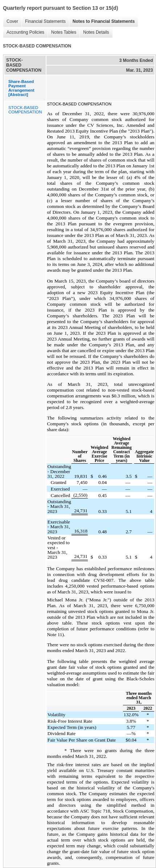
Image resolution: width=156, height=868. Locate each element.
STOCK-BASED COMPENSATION (25, 110)
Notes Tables (62, 32)
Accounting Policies (24, 32)
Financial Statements (44, 22)
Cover (11, 22)
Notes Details (94, 32)
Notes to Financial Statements (102, 22)
